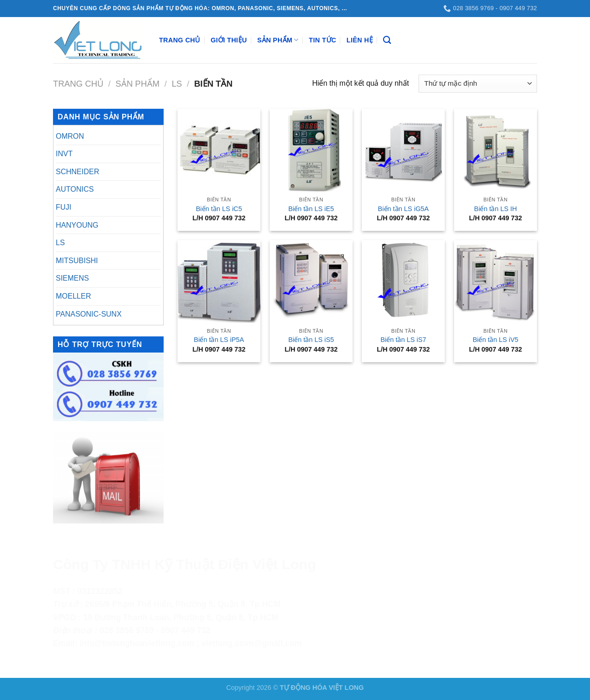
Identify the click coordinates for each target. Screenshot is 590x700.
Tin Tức (322, 40)
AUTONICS (75, 189)
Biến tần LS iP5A (219, 340)
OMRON (70, 136)
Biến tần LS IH (496, 209)
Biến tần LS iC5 (219, 209)
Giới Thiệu (229, 40)
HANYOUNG (77, 225)
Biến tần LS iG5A (403, 209)
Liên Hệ (360, 40)
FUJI (64, 207)
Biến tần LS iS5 (311, 340)
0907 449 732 (186, 630)
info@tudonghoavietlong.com (137, 643)
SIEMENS (72, 278)
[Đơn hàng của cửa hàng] (478, 84)
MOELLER (73, 296)
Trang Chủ (180, 40)
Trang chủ (78, 84)
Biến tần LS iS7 (403, 340)
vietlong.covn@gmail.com (252, 643)
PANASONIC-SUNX (89, 314)
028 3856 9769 (127, 630)
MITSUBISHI (77, 261)
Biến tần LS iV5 (495, 340)
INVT (64, 154)
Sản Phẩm (278, 40)
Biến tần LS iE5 (311, 209)
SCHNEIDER (77, 172)
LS (177, 84)
